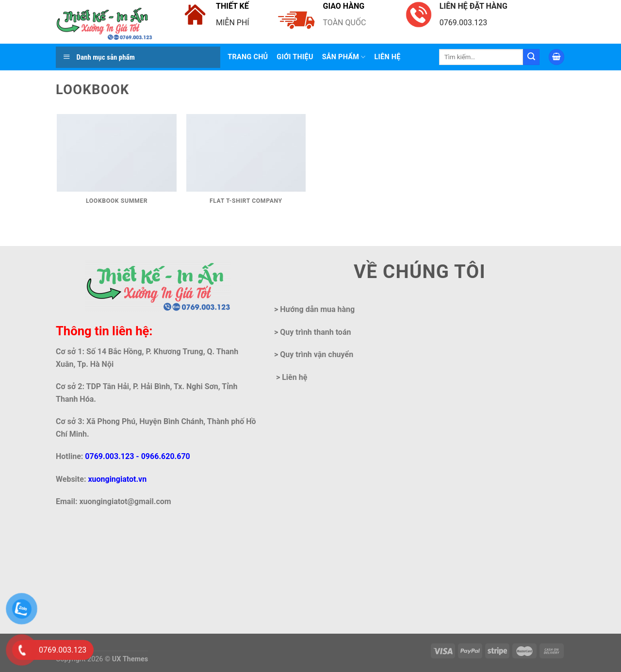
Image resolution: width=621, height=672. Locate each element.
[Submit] (531, 57)
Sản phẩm (344, 57)
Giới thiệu (295, 57)
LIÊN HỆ (388, 57)
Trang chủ (248, 57)
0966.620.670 (166, 456)
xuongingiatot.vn (117, 479)
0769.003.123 (109, 456)
